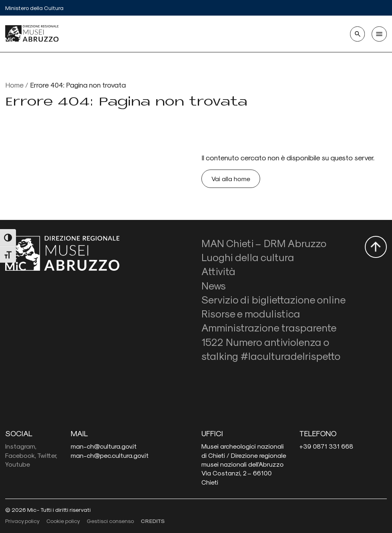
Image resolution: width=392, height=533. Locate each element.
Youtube (18, 464)
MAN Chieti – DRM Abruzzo (264, 243)
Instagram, (21, 446)
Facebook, (21, 455)
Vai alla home (231, 179)
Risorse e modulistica (251, 313)
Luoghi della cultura (248, 257)
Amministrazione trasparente (269, 327)
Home (14, 85)
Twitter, (47, 455)
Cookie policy (63, 521)
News (214, 285)
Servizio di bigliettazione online (274, 299)
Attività (218, 271)
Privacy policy (22, 521)
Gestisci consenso (110, 521)
